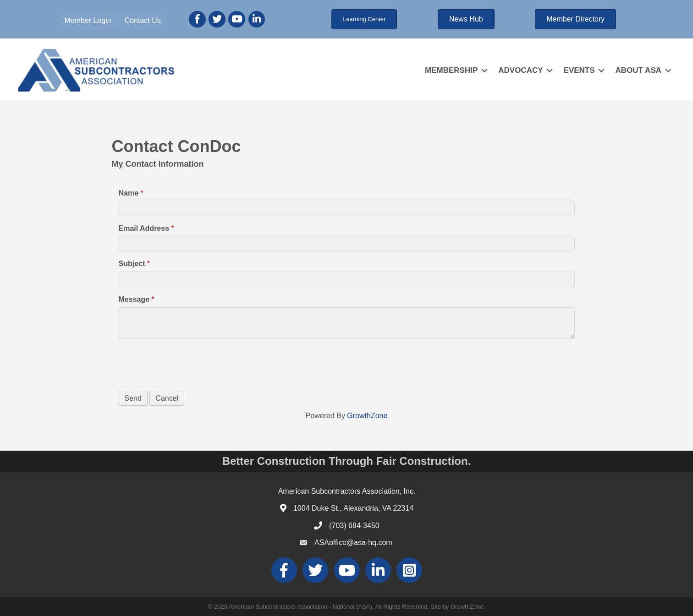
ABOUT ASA (638, 70)
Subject (132, 264)
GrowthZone (367, 416)
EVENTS (579, 70)
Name (129, 193)
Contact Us (143, 20)
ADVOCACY (520, 70)
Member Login (88, 20)
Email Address (144, 228)
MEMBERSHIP (451, 70)
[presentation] (188, 364)
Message (134, 299)
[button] (364, 19)
